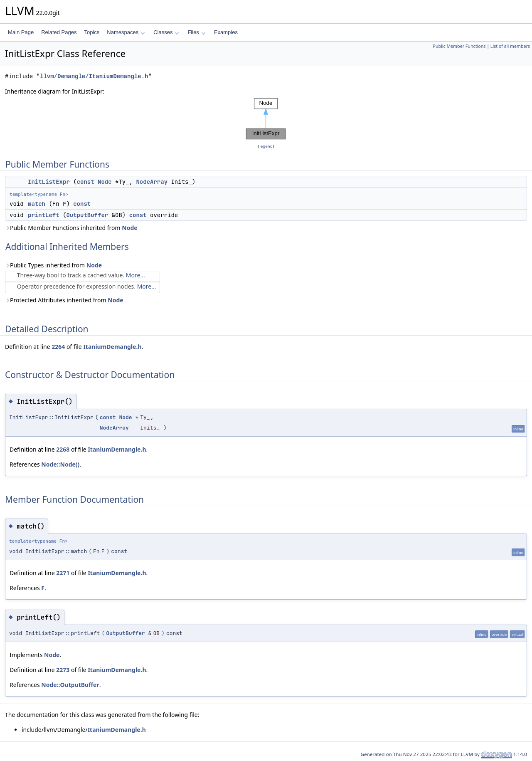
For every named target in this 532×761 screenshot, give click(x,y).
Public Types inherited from (53, 265)
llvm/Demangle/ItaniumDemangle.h (94, 76)
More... (135, 275)
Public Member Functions (459, 46)
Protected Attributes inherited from (64, 300)
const (86, 182)
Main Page (21, 32)
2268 (63, 449)
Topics (92, 32)
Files (196, 32)
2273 (63, 670)
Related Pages (59, 32)
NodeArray (152, 182)
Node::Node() (60, 464)
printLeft (44, 215)
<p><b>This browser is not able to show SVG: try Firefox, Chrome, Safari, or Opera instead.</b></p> (266, 119)
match (37, 204)
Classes (166, 32)
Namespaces (126, 32)
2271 (63, 573)
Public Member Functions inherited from (71, 228)
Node (105, 182)
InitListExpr (49, 182)
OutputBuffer (87, 215)
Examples (226, 32)
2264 (58, 347)
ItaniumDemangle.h (112, 347)
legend (266, 146)
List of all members (510, 46)
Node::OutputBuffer (70, 685)
